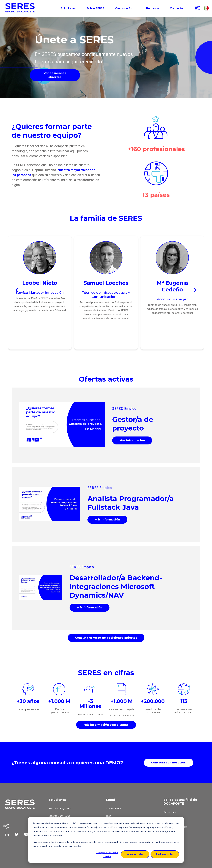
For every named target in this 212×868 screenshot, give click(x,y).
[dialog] (106, 840)
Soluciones (68, 8)
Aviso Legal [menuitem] (170, 812)
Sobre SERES (95, 8)
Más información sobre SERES (106, 725)
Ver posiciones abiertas (55, 75)
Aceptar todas (135, 854)
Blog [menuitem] (109, 816)
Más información (132, 440)
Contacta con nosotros (169, 763)
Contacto (176, 8)
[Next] (195, 290)
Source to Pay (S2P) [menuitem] (60, 808)
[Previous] (17, 290)
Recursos (153, 8)
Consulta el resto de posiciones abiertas (106, 638)
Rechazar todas (165, 854)
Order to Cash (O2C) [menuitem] (59, 816)
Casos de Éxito (125, 8)
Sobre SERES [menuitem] (114, 808)
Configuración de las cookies (107, 854)
